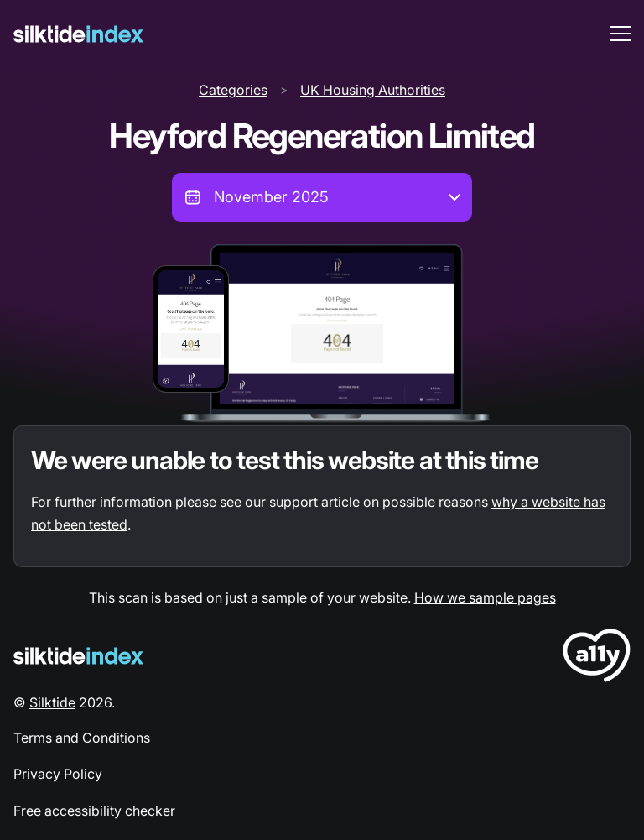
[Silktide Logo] (78, 656)
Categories (233, 90)
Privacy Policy (58, 774)
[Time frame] (322, 197)
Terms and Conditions (82, 738)
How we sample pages (485, 597)
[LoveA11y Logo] (597, 658)
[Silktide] (78, 34)
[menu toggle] (621, 34)
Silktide (52, 702)
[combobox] (322, 197)
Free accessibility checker (94, 811)
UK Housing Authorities (373, 90)
